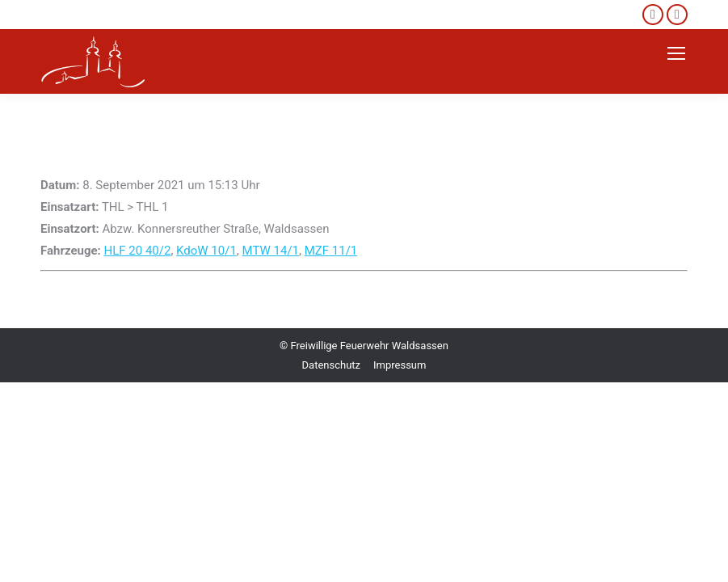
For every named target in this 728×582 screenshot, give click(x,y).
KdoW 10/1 (206, 251)
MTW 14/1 (271, 251)
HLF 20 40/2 (138, 251)
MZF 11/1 (331, 251)
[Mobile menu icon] (676, 53)
